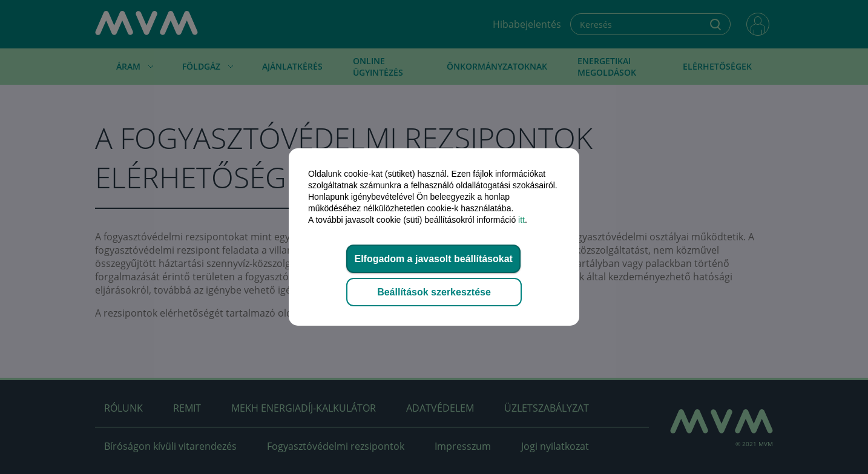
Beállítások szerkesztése (434, 292)
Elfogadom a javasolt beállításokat (433, 259)
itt (521, 220)
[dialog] (434, 237)
